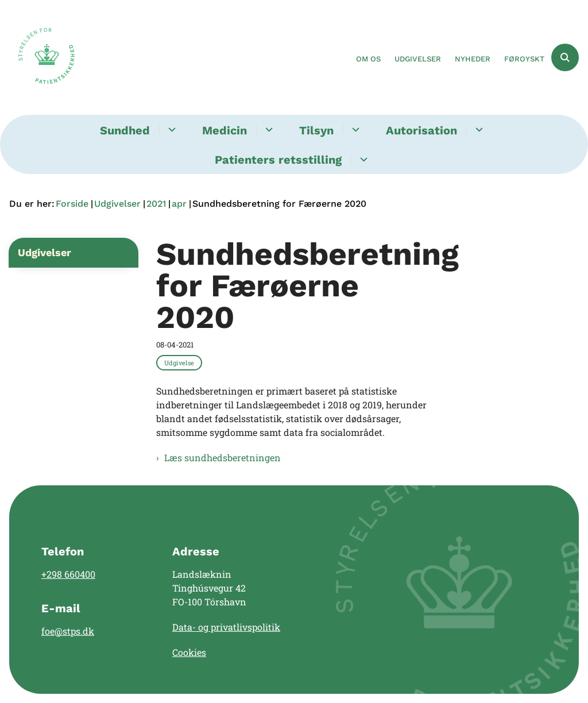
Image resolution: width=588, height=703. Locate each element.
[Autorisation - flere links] (477, 130)
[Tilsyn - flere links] (354, 130)
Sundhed (125, 130)
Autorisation (421, 130)
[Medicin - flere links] (267, 130)
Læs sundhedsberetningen (223, 457)
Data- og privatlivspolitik (226, 627)
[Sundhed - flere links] (170, 130)
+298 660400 (68, 574)
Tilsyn (316, 130)
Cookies (189, 652)
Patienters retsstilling (278, 160)
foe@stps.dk (68, 631)
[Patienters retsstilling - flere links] (362, 159)
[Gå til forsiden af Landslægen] (42, 57)
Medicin (225, 130)
